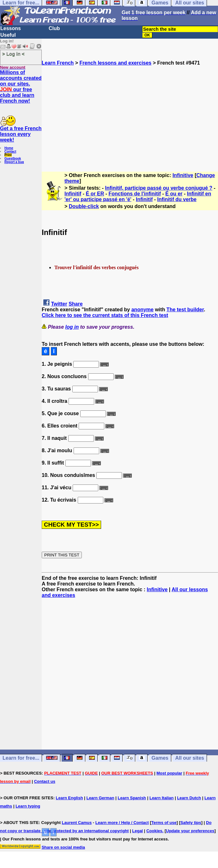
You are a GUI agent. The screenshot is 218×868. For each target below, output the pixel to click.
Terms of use (164, 823)
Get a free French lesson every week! (21, 134)
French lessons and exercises (116, 63)
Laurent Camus (77, 823)
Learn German (100, 798)
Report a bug (14, 162)
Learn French (58, 63)
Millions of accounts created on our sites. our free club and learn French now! (21, 87)
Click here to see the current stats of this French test (105, 315)
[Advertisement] (130, 110)
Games (160, 758)
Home (9, 148)
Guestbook (13, 158)
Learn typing (28, 806)
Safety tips (191, 823)
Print (8, 155)
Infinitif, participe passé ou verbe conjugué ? (159, 188)
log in (72, 327)
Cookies (154, 831)
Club (54, 28)
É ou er (174, 194)
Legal (137, 831)
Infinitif (73, 194)
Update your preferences (190, 831)
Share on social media (63, 847)
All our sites (190, 758)
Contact (10, 152)
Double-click (84, 206)
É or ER (95, 194)
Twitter (59, 304)
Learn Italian (162, 798)
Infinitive (183, 175)
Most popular (169, 773)
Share (76, 304)
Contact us (45, 781)
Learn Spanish (132, 798)
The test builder (185, 310)
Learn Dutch (189, 798)
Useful (8, 35)
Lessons (11, 28)
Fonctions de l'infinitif (135, 194)
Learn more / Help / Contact (122, 823)
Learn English (70, 798)
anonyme (142, 310)
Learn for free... (21, 758)
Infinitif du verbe (177, 199)
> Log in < (13, 54)
